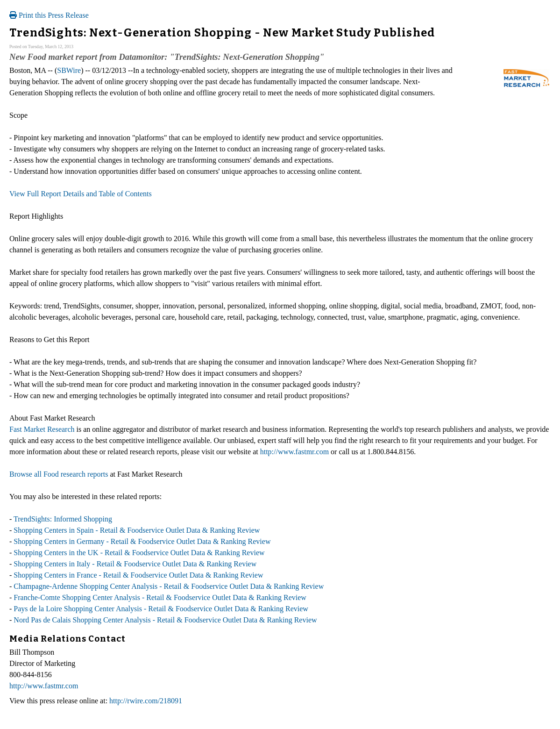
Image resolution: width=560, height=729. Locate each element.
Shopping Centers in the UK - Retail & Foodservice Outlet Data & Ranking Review (139, 553)
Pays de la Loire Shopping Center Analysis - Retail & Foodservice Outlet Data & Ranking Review (161, 609)
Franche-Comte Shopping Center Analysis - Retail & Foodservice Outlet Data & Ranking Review (160, 597)
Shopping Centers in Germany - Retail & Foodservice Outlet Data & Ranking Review (142, 541)
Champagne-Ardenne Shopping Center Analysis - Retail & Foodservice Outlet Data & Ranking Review (169, 586)
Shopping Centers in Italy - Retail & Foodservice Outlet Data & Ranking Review (135, 564)
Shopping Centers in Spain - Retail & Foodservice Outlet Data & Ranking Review (137, 530)
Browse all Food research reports (59, 474)
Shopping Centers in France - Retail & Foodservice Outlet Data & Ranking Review (138, 575)
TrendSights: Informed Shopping (63, 519)
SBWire (69, 70)
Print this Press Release (49, 15)
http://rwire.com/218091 (146, 701)
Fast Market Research (42, 429)
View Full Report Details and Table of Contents (81, 194)
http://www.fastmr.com (294, 452)
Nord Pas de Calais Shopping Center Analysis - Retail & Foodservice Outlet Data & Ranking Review (165, 620)
